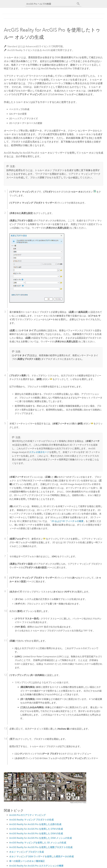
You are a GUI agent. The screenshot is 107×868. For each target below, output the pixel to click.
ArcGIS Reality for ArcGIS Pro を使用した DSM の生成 (36, 833)
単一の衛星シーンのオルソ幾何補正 (27, 861)
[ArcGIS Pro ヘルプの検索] (51, 4)
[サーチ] (78, 4)
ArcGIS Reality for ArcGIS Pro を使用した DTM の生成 (36, 829)
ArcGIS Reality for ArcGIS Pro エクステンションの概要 (36, 865)
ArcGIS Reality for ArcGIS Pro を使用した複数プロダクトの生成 (41, 847)
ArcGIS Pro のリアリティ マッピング (27, 815)
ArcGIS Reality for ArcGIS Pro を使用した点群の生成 (35, 824)
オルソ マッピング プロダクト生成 (26, 852)
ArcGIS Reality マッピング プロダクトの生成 (31, 819)
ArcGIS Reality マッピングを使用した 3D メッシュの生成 (38, 842)
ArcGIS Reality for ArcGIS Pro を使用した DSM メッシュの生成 (40, 838)
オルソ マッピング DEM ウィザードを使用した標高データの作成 (41, 856)
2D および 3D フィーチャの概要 (67, 521)
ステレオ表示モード (39, 452)
